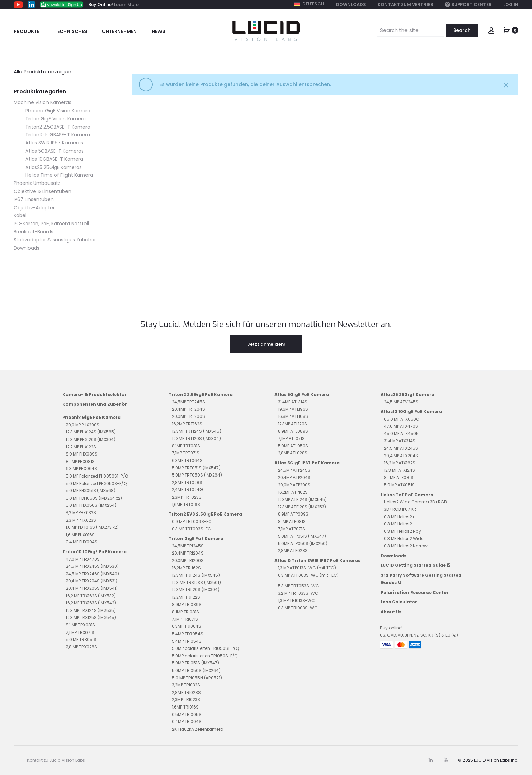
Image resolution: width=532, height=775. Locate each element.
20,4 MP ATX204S (401, 456)
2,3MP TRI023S (186, 700)
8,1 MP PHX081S (80, 461)
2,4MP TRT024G (187, 490)
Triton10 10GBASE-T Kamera (58, 135)
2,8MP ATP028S (293, 551)
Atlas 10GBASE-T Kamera (54, 159)
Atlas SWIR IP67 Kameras (54, 143)
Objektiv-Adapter (34, 208)
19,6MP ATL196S (293, 409)
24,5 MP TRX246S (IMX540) (92, 574)
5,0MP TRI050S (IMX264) (196, 670)
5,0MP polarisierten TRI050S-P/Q (205, 656)
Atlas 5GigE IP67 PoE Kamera (307, 463)
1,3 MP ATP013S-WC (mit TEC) (307, 568)
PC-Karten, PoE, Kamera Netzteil (51, 224)
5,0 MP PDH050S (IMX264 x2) (94, 498)
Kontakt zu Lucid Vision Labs (56, 760)
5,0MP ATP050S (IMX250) (303, 544)
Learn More (126, 5)
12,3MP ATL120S (292, 424)
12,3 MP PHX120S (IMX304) (91, 439)
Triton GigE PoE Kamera (196, 538)
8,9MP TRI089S (187, 605)
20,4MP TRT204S (188, 409)
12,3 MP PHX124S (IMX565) (91, 432)
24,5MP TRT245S (188, 402)
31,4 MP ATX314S (400, 441)
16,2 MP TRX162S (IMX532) (91, 596)
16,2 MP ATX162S (400, 463)
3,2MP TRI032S (186, 685)
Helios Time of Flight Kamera (59, 175)
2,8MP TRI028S (186, 692)
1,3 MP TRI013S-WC (296, 600)
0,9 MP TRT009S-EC (192, 521)
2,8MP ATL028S (293, 453)
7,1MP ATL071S (291, 438)
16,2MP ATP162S (293, 492)
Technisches (71, 31)
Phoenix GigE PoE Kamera (92, 417)
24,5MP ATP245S (294, 470)
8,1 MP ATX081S (399, 477)
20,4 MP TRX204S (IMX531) (92, 581)
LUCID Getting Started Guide (415, 565)
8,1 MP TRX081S (80, 625)
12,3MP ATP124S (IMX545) (302, 499)
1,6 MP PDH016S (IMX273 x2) (92, 527)
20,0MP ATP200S (294, 485)
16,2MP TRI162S (186, 568)
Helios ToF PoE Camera (407, 495)
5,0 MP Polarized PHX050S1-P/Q (97, 476)
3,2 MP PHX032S (81, 513)
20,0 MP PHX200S (83, 425)
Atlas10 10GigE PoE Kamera (411, 412)
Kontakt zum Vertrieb (405, 5)
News (158, 31)
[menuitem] (309, 4)
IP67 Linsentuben (34, 199)
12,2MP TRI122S (186, 597)
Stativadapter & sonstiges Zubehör (55, 240)
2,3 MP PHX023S (81, 520)
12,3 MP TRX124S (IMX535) (91, 610)
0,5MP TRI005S (187, 714)
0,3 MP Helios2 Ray (403, 531)
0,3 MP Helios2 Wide (404, 538)
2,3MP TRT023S (187, 497)
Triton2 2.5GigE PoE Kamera (201, 395)
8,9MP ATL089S (293, 431)
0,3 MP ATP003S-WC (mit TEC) (308, 575)
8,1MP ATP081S (292, 521)
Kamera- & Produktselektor (94, 395)
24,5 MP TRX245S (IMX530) (92, 566)
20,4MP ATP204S (294, 477)
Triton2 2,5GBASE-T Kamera (58, 127)
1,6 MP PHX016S (80, 535)
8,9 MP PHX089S (82, 454)
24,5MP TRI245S (188, 546)
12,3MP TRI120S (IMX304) (196, 590)
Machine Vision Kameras (42, 102)
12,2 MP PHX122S (81, 447)
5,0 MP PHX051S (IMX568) (91, 491)
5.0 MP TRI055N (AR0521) (197, 678)
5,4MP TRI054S (187, 641)
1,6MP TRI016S (185, 707)
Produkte (26, 31)
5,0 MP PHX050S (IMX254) (91, 505)
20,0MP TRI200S (188, 560)
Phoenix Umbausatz (37, 183)
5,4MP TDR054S (188, 634)
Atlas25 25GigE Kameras (54, 167)
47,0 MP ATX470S (401, 426)
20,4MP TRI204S (188, 553)
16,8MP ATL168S (293, 416)
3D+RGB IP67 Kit (400, 509)
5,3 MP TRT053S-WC (298, 586)
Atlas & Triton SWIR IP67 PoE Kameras (317, 560)
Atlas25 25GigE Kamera (407, 395)
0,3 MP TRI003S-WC (298, 608)
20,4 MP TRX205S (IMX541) (92, 588)
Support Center (468, 5)
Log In (511, 5)
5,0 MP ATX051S (399, 485)
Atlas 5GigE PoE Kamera (302, 395)
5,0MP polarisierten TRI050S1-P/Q (205, 648)
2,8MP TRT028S (187, 482)
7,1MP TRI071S (185, 619)
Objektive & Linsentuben (42, 191)
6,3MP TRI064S (187, 626)
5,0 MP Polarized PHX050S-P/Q (96, 483)
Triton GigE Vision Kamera (56, 119)
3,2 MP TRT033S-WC (298, 593)
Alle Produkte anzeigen (42, 71)
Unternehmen (119, 31)
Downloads (351, 5)
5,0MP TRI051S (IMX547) (196, 663)
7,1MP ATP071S (291, 529)
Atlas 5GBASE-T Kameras (55, 151)
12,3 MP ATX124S (400, 470)
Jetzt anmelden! (266, 344)
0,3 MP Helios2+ (400, 517)
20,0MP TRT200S (188, 416)
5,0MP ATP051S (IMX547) (302, 536)
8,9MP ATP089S (293, 514)
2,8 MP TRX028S (81, 647)
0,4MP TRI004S (187, 722)
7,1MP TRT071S (186, 453)
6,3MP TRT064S (187, 460)
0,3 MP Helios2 (398, 524)
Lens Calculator (399, 602)
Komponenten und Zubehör (95, 404)
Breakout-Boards (33, 232)
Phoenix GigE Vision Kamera (58, 111)
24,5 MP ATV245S (401, 402)
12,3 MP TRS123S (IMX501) (196, 583)
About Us (391, 612)
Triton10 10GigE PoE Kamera (94, 552)
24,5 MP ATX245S (401, 448)
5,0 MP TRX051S (81, 640)
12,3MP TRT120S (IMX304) (196, 438)
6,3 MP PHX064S (81, 469)
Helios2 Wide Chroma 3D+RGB (415, 502)
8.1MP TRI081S (186, 612)
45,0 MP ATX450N (401, 434)
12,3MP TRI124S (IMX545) (196, 575)
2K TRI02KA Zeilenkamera (198, 729)
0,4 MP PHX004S (82, 542)
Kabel (20, 215)
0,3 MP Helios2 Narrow (406, 546)
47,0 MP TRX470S (83, 559)
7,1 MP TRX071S (80, 632)
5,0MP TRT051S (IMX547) (196, 468)
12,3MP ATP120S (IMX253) (302, 507)
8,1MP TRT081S (186, 446)
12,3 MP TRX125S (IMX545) (91, 617)
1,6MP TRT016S (186, 505)
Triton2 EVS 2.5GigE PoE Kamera (205, 514)
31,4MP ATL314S (293, 402)
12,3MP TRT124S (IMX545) (197, 431)
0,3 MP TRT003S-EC (192, 529)
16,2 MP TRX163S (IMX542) (91, 603)
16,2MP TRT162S (187, 424)
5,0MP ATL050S (293, 446)
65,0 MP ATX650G (402, 419)
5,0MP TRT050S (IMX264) (197, 475)
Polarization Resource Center (415, 592)
